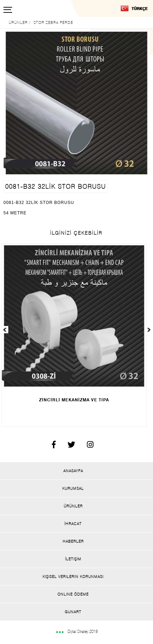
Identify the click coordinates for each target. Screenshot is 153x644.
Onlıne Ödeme (73, 594)
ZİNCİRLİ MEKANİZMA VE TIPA (74, 400)
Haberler (73, 541)
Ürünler (73, 506)
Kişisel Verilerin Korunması (73, 577)
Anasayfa (73, 471)
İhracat (73, 524)
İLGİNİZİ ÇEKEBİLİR (76, 233)
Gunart (73, 612)
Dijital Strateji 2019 (76, 631)
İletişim (73, 559)
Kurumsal (73, 488)
